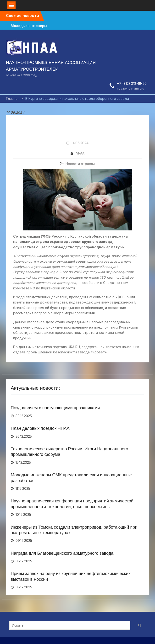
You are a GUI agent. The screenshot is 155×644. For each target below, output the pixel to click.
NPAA (80, 153)
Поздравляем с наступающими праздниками (55, 408)
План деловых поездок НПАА (40, 428)
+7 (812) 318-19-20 (132, 83)
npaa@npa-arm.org (131, 88)
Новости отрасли (80, 164)
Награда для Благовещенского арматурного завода (62, 553)
